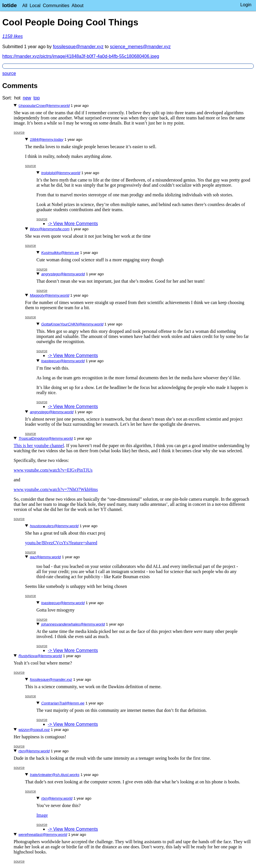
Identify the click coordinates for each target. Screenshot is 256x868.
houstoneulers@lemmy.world (54, 526)
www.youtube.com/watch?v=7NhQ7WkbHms (56, 489)
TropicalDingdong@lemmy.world (46, 438)
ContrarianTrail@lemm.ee (63, 703)
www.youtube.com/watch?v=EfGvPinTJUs (53, 470)
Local (35, 6)
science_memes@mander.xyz (140, 47)
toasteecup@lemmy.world (63, 361)
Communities (56, 6)
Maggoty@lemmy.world (49, 295)
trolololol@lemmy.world (61, 173)
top (36, 98)
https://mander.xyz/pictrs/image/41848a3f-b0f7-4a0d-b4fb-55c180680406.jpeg (81, 56)
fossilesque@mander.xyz (78, 47)
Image (42, 815)
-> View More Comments (73, 224)
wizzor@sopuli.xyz (34, 730)
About (78, 6)
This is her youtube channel (39, 446)
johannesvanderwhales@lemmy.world (73, 624)
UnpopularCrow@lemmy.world (44, 106)
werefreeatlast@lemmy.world (43, 835)
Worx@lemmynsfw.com (50, 229)
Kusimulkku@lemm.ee (60, 253)
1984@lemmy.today (47, 139)
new (27, 98)
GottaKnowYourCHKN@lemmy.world (72, 324)
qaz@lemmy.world (45, 557)
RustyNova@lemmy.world (40, 656)
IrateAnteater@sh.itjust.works (55, 775)
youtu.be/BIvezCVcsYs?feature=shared (61, 543)
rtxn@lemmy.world (34, 751)
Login (246, 5)
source (9, 73)
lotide (10, 5)
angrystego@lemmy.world (63, 274)
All (25, 6)
